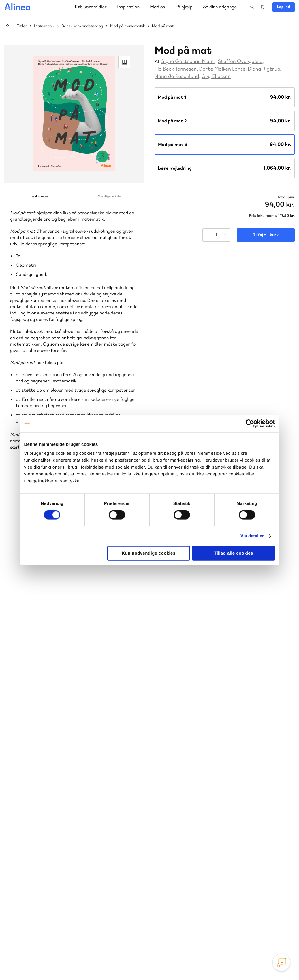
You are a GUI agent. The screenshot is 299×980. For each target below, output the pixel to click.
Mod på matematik (128, 26)
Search (252, 7)
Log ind (284, 7)
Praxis (69, 813)
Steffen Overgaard (240, 61)
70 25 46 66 (191, 769)
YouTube (268, 937)
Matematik (44, 26)
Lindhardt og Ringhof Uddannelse (75, 806)
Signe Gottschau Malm (188, 61)
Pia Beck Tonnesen (176, 69)
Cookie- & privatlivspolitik (201, 964)
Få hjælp (184, 7)
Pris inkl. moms (263, 216)
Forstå (83, 819)
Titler (22, 26)
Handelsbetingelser (242, 964)
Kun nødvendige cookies (148, 553)
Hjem (7, 26)
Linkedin (282, 937)
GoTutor (86, 813)
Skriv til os (190, 782)
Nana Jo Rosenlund (177, 76)
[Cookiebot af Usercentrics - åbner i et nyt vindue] (250, 423)
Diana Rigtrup (264, 69)
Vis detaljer (252, 536)
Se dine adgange (220, 7)
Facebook (254, 937)
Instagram (240, 937)
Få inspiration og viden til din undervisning (209, 812)
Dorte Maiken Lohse (222, 69)
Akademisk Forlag (42, 813)
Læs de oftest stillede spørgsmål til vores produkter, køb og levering (68, 914)
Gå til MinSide (183, 850)
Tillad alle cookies (234, 553)
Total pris (286, 197)
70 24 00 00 (191, 904)
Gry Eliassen (216, 76)
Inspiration (128, 7)
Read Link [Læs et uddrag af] (124, 62)
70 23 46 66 (39, 868)
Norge (21, 819)
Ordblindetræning (50, 819)
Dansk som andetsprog (82, 26)
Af (157, 62)
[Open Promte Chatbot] (281, 962)
